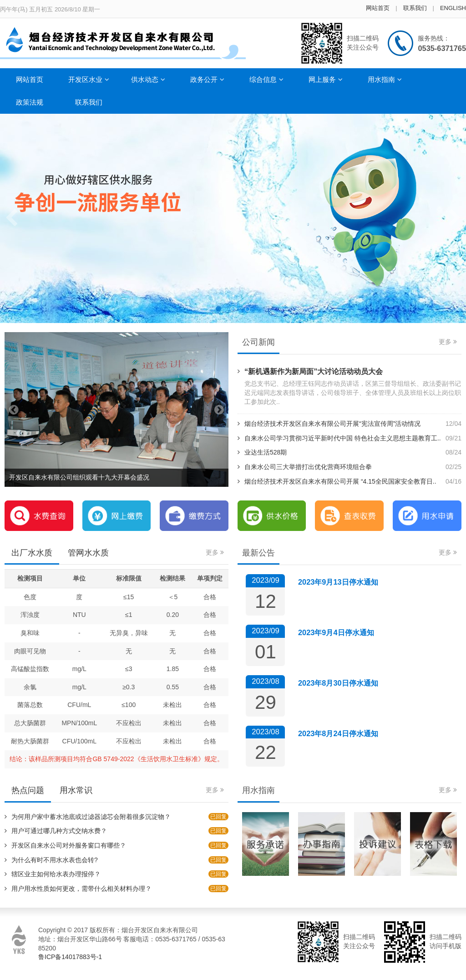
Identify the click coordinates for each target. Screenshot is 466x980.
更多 (448, 342)
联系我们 (415, 8)
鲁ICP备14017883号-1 (70, 957)
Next (455, 218)
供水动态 (148, 79)
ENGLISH (453, 8)
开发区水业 (89, 79)
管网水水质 (88, 553)
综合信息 (266, 79)
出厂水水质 (32, 553)
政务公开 (207, 79)
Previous (11, 218)
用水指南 (385, 79)
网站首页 (378, 8)
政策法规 (30, 102)
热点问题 (28, 790)
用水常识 (76, 790)
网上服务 (326, 79)
